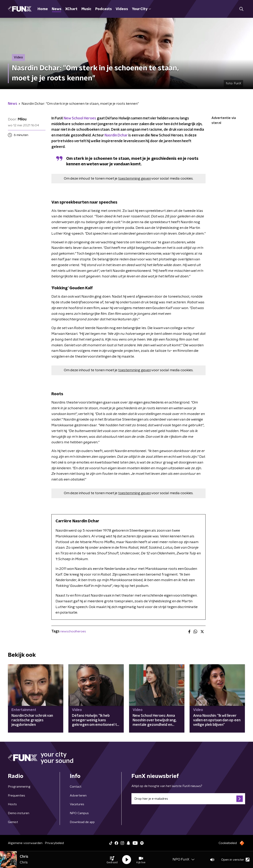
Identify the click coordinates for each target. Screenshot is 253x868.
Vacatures (77, 804)
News (57, 9)
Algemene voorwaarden (25, 843)
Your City (141, 9)
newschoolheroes (73, 631)
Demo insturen (19, 813)
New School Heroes (80, 118)
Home (43, 9)
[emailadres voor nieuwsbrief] (188, 799)
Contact (76, 787)
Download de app (82, 822)
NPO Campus (79, 813)
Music (86, 9)
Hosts (12, 804)
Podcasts (103, 9)
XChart (71, 9)
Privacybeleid (54, 843)
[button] (112, 860)
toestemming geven (135, 179)
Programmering (19, 787)
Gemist (13, 822)
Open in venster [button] (235, 860)
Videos (122, 9)
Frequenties (17, 796)
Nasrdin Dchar (116, 135)
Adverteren (78, 796)
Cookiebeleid (228, 843)
